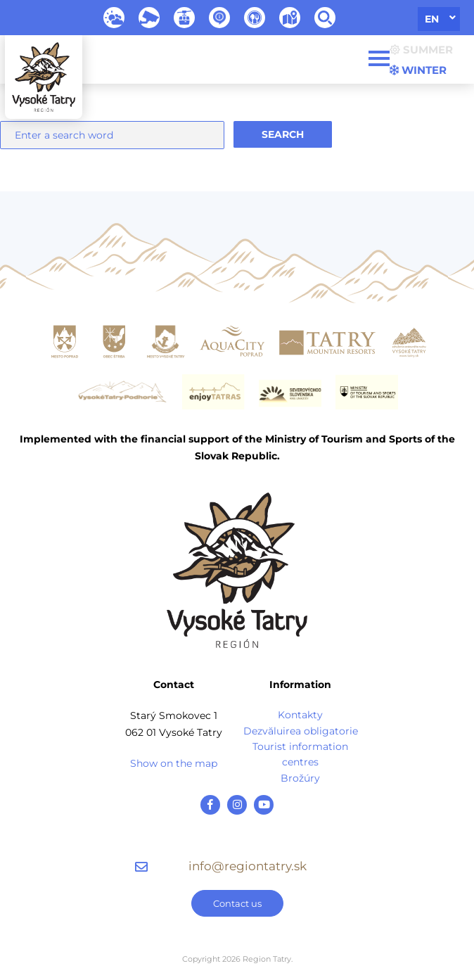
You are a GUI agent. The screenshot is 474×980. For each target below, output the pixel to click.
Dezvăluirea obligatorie (301, 731)
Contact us (237, 903)
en (432, 19)
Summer (421, 50)
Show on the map (174, 763)
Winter (418, 70)
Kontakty (300, 715)
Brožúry (300, 778)
